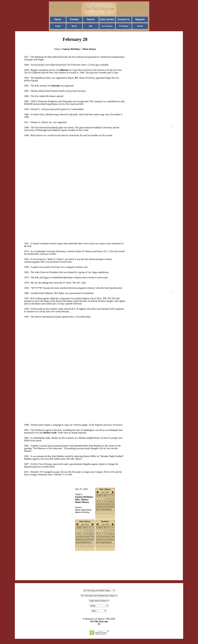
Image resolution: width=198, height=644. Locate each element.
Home (58, 19)
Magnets (140, 19)
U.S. (37, 86)
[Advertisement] (47, 187)
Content (74, 19)
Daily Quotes (107, 19)
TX (105, 298)
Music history (89, 49)
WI (76, 78)
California (63, 70)
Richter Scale (50, 433)
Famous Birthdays (71, 49)
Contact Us (124, 19)
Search (91, 19)
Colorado (55, 86)
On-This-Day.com (99, 621)
